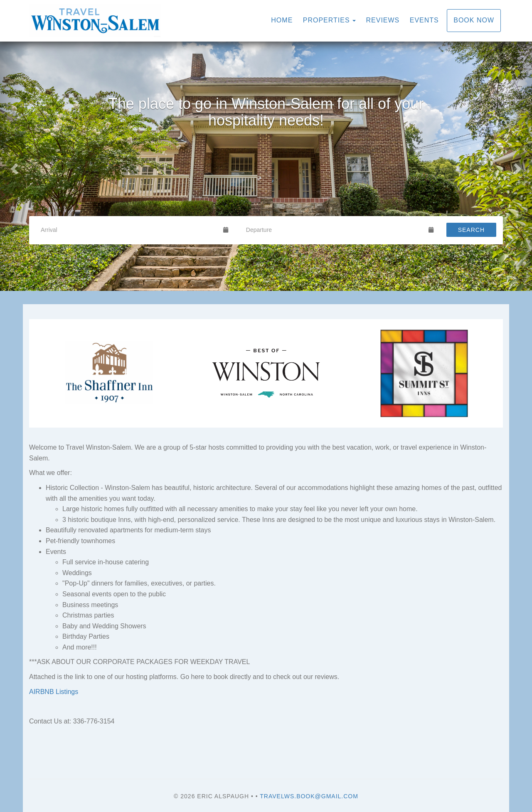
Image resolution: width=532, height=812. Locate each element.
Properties (326, 20)
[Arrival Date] (128, 230)
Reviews (383, 20)
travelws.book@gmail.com (309, 796)
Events (424, 20)
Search (471, 230)
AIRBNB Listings (54, 692)
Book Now (474, 20)
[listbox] (266, 166)
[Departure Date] (334, 230)
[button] (13, 166)
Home (282, 20)
